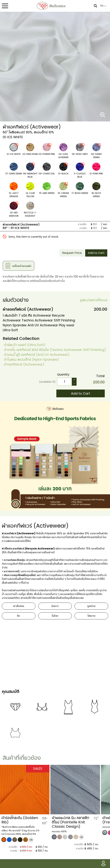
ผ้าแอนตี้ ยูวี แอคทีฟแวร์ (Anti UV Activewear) (37, 355)
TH (103, 6)
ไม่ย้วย (55, 616)
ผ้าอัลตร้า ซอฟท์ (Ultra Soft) (25, 345)
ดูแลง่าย (91, 606)
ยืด (19, 616)
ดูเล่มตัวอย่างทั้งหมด (94, 300)
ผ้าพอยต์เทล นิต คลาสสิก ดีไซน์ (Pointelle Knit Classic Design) (70, 822)
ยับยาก (55, 606)
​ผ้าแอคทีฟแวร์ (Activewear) (24, 364)
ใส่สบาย (91, 616)
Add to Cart (96, 253)
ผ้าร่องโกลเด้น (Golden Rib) (20, 820)
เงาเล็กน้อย (19, 606)
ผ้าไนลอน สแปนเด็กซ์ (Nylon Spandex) (32, 359)
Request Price (72, 253)
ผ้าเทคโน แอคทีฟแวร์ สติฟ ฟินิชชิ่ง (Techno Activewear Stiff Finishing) (55, 350)
